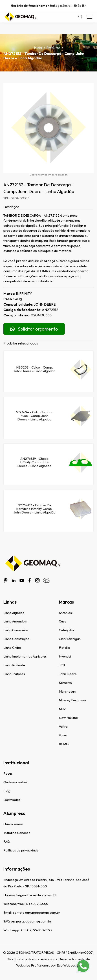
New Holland (68, 718)
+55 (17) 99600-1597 (36, 930)
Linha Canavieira (16, 630)
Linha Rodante (14, 665)
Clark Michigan (70, 639)
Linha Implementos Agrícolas (25, 656)
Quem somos (13, 824)
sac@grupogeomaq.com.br (31, 921)
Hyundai (65, 656)
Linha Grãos (12, 648)
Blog (7, 791)
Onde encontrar (15, 782)
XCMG (64, 744)
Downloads (12, 800)
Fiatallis (64, 648)
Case (63, 621)
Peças (8, 773)
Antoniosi (66, 613)
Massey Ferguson (72, 700)
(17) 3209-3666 (36, 904)
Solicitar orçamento (34, 329)
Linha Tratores (14, 674)
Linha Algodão (14, 613)
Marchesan (67, 691)
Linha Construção (16, 639)
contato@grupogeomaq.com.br (36, 912)
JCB (62, 665)
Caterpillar (67, 630)
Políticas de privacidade (21, 850)
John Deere (68, 674)
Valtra (63, 726)
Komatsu (65, 683)
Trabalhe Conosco (17, 833)
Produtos (53, 48)
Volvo (63, 735)
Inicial (38, 48)
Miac (62, 709)
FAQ (7, 841)
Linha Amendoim (16, 621)
